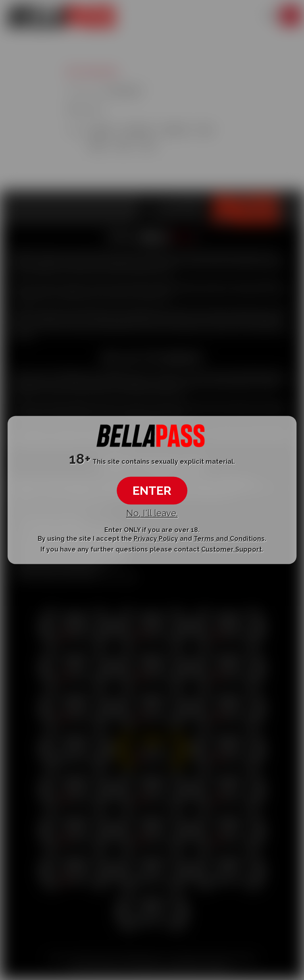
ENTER (152, 491)
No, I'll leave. (152, 513)
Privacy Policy (156, 539)
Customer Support (232, 549)
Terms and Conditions (229, 539)
